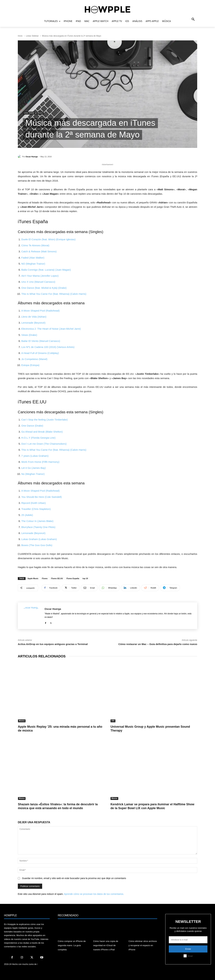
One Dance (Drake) (32, 426)
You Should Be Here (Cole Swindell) (41, 497)
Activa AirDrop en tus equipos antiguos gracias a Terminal (53, 644)
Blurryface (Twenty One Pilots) (38, 527)
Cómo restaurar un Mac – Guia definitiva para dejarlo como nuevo (158, 644)
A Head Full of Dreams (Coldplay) (40, 353)
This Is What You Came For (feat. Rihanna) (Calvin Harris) (54, 294)
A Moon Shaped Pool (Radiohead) (40, 311)
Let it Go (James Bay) (34, 468)
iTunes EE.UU (57, 578)
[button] (193, 19)
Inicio (20, 36)
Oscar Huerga (32, 157)
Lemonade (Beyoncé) (33, 323)
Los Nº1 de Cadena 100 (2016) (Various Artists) (48, 347)
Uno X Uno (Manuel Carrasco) (38, 282)
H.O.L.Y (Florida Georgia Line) (38, 438)
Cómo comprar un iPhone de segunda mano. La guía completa (72, 945)
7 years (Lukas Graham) (35, 456)
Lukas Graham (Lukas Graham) (39, 539)
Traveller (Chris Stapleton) (36, 509)
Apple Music (33, 578)
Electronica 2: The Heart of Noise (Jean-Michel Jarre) (51, 329)
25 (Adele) (27, 515)
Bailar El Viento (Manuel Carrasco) (41, 341)
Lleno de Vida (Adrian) (34, 317)
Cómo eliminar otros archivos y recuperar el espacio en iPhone (143, 945)
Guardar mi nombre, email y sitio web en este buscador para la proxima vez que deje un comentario (74, 878)
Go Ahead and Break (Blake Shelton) (42, 432)
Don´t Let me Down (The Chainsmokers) (44, 444)
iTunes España (73, 578)
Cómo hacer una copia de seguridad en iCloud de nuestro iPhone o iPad (106, 945)
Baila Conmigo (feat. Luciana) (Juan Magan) (46, 270)
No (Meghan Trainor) (33, 474)
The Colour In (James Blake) (37, 521)
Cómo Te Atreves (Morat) (35, 245)
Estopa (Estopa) (30, 365)
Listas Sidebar (32, 36)
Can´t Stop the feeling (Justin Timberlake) (45, 420)
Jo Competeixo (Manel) (34, 359)
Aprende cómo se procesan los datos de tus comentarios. (94, 894)
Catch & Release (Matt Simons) (39, 251)
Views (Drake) (29, 335)
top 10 (85, 578)
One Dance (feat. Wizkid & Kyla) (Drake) (44, 288)
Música (40, 113)
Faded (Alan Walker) (33, 258)
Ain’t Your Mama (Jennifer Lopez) (40, 276)
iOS (113, 721)
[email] (188, 940)
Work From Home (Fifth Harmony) (40, 462)
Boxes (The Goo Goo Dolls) (37, 545)
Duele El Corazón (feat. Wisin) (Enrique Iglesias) (48, 239)
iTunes (45, 578)
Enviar (188, 949)
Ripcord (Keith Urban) (34, 503)
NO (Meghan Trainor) (33, 264)
